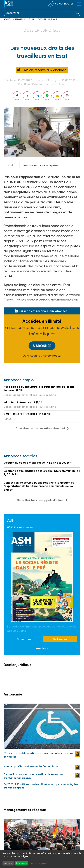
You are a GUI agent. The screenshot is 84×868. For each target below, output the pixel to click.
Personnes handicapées (40, 165)
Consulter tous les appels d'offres (40, 500)
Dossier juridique (48, 19)
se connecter (64, 4)
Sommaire (24, 639)
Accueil (8, 19)
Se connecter (52, 356)
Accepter (22, 863)
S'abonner (42, 346)
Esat (10, 165)
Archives (42, 648)
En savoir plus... (39, 863)
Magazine (20, 19)
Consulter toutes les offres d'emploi (40, 428)
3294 (32, 19)
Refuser (8, 863)
